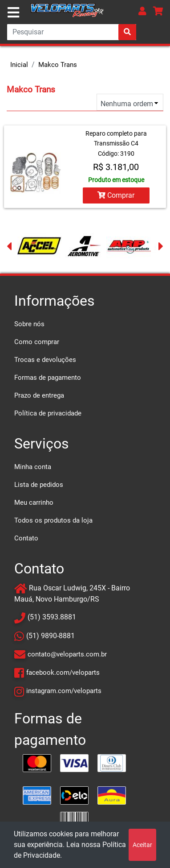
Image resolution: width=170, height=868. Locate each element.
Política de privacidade (48, 413)
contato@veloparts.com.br (67, 654)
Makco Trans (58, 65)
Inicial (19, 65)
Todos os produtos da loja (53, 520)
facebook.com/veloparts (63, 673)
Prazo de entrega (39, 395)
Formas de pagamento (48, 378)
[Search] (72, 32)
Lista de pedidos (39, 485)
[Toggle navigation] (13, 12)
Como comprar (37, 342)
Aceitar (142, 845)
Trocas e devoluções (45, 360)
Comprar (116, 195)
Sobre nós (29, 324)
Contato (26, 538)
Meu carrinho (34, 503)
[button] (142, 11)
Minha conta (33, 467)
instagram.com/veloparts (64, 691)
